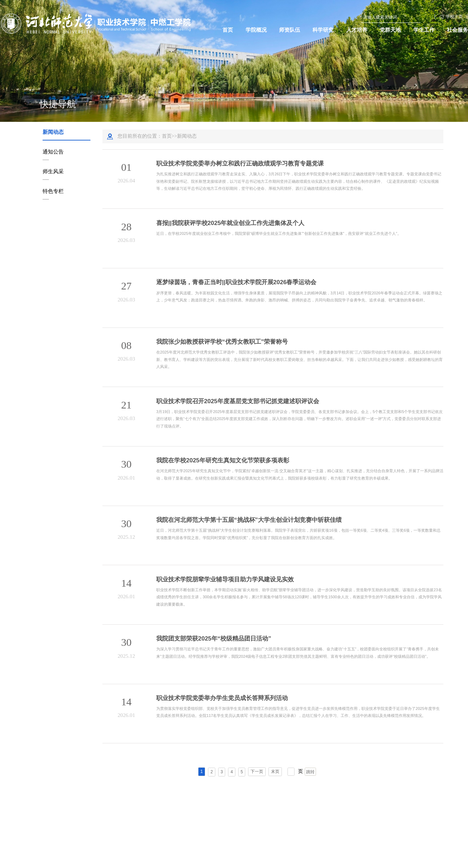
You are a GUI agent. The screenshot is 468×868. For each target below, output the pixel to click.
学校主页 (451, 17)
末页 (275, 771)
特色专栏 (53, 191)
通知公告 (53, 152)
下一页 (257, 771)
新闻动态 (53, 132)
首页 (167, 136)
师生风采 (53, 171)
